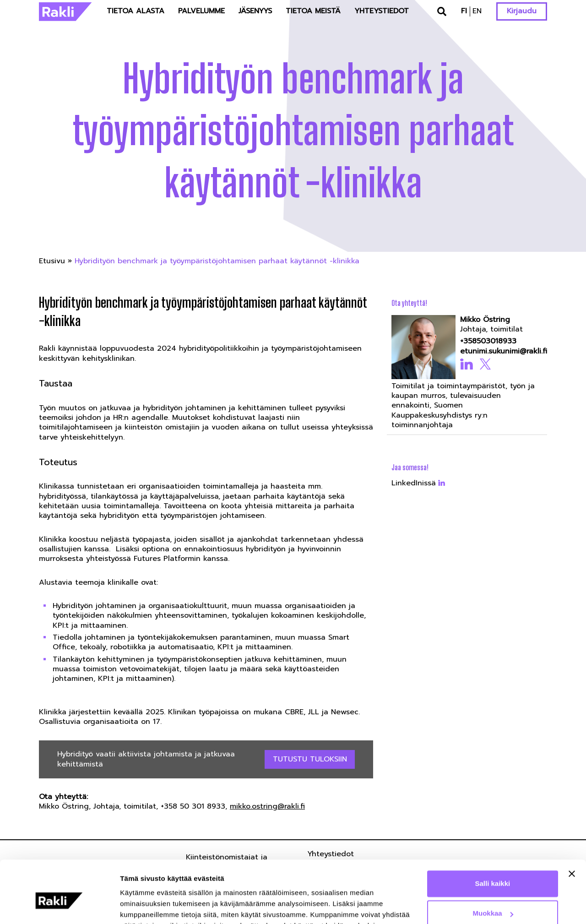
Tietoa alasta (136, 11)
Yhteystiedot (382, 11)
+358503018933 (488, 341)
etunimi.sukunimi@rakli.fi (501, 351)
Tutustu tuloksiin (310, 759)
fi (464, 11)
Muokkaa (493, 868)
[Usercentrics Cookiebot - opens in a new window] (59, 906)
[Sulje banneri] (572, 829)
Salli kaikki (493, 839)
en (477, 11)
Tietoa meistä (313, 11)
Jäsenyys (255, 11)
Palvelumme (201, 11)
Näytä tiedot (140, 906)
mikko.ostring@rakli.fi (267, 806)
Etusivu (52, 261)
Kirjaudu (522, 11)
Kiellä (493, 899)
